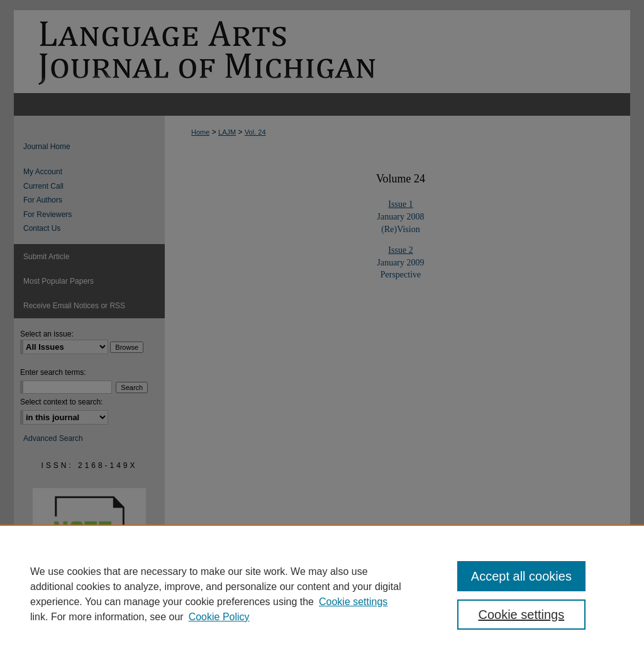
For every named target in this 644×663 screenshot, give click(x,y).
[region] (322, 594)
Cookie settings (353, 602)
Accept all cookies (521, 576)
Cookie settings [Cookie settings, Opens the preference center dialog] (521, 615)
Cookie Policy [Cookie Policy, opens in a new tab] (219, 617)
